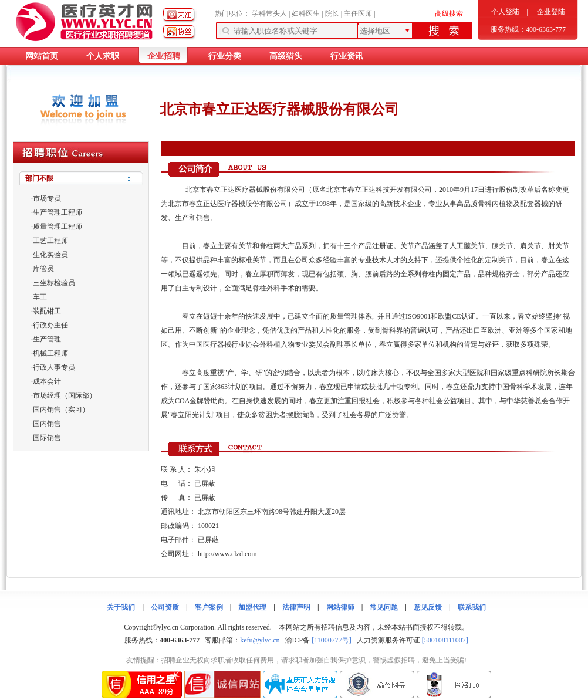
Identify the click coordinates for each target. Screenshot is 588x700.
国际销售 (47, 438)
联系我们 (472, 607)
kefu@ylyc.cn (260, 640)
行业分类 (225, 56)
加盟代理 (252, 607)
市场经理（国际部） (65, 395)
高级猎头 (286, 56)
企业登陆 (551, 12)
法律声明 (296, 607)
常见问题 (384, 607)
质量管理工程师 (58, 226)
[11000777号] (332, 640)
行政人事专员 (54, 367)
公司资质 (165, 607)
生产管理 (47, 339)
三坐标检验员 (54, 283)
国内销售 (47, 424)
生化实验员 (50, 255)
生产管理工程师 (58, 212)
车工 (40, 297)
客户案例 (209, 607)
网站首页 (42, 56)
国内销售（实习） (61, 410)
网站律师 (340, 607)
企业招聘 (164, 56)
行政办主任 (50, 325)
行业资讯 (347, 56)
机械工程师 (50, 353)
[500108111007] (445, 640)
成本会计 (47, 381)
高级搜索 (449, 13)
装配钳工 (47, 311)
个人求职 (103, 56)
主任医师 (358, 13)
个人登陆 (505, 12)
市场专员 (47, 198)
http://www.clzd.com (227, 554)
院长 (332, 13)
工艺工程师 (50, 241)
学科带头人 (269, 13)
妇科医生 (306, 13)
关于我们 (121, 607)
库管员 (43, 269)
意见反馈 (428, 607)
